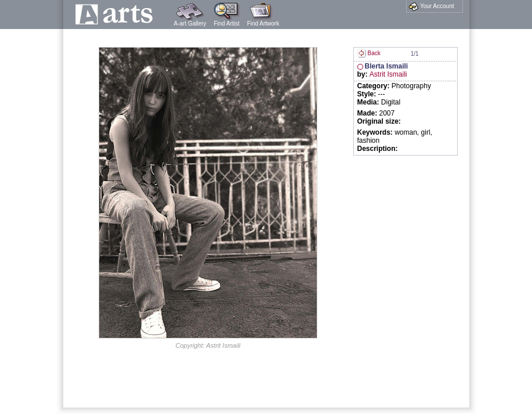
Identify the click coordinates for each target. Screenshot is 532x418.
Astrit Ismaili (388, 74)
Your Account (431, 6)
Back (369, 53)
